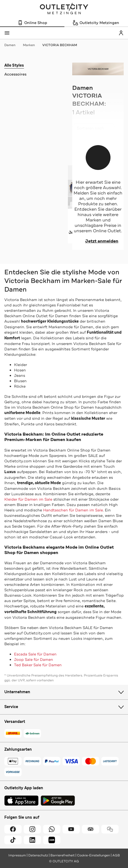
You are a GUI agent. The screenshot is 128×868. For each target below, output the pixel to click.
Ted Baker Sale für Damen (38, 665)
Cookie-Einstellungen (94, 855)
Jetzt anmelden (98, 241)
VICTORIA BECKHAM (60, 45)
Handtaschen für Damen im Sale (73, 510)
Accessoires (15, 74)
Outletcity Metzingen (64, 9)
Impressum (17, 855)
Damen (13, 45)
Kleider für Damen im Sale (28, 499)
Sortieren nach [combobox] (94, 129)
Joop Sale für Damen (34, 659)
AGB (116, 855)
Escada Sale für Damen (35, 654)
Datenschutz (38, 855)
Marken (32, 45)
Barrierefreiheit (63, 855)
